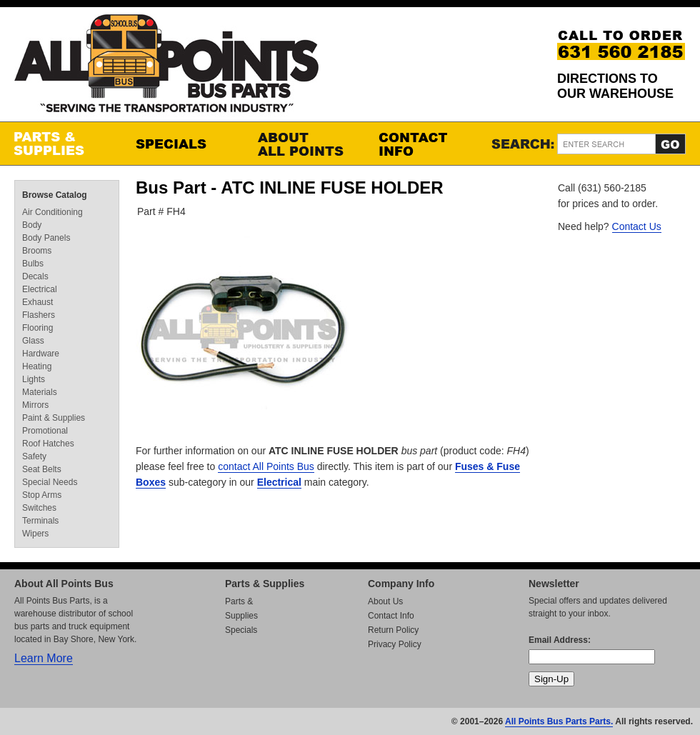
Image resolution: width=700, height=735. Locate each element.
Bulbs (33, 264)
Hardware (41, 354)
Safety (34, 456)
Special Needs (50, 482)
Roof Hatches (48, 444)
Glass (33, 341)
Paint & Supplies (54, 418)
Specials (182, 144)
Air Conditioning (52, 212)
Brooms (37, 251)
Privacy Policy (395, 644)
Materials (40, 392)
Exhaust (37, 302)
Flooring (37, 328)
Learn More (44, 658)
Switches (39, 508)
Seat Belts (42, 469)
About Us (385, 601)
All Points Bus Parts (166, 67)
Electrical (279, 482)
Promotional (45, 431)
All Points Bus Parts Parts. (559, 721)
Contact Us (637, 226)
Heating (37, 366)
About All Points (304, 144)
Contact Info (425, 144)
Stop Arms (42, 495)
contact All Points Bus (266, 466)
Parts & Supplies (61, 144)
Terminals (40, 521)
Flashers (39, 315)
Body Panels (46, 238)
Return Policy (393, 630)
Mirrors (35, 405)
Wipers (35, 534)
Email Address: (560, 640)
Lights (34, 379)
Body (32, 225)
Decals (35, 276)
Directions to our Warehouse (615, 86)
